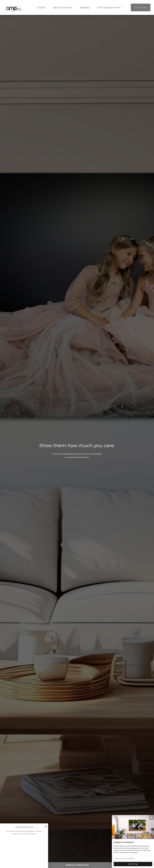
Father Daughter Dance (109, 7)
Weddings (85, 7)
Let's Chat (141, 7)
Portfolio (41, 7)
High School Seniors (63, 7)
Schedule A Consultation (77, 865)
